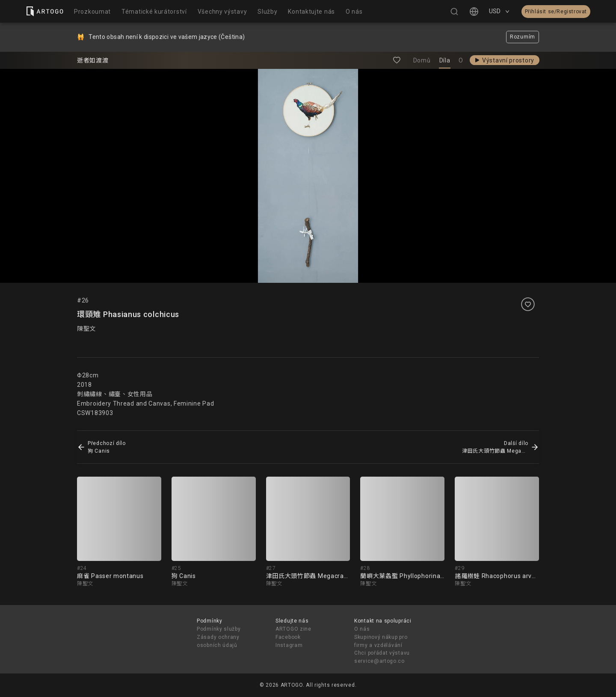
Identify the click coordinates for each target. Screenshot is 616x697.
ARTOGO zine (293, 629)
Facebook (288, 637)
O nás (362, 629)
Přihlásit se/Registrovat (556, 12)
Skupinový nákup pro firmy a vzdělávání (381, 641)
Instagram (289, 645)
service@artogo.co (379, 661)
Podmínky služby (219, 629)
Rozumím (523, 37)
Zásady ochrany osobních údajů (218, 641)
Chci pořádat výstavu (382, 653)
